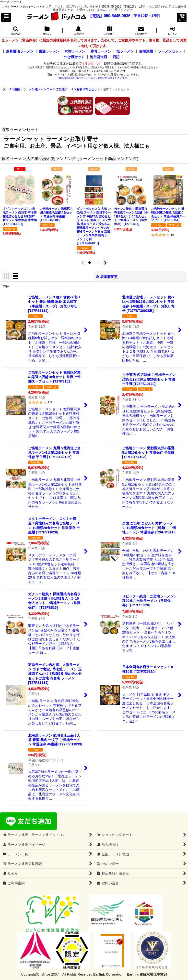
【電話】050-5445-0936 (109, 16)
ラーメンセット (170, 51)
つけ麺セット (74, 57)
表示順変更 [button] (107, 277)
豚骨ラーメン (101, 51)
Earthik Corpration (108, 974)
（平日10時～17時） (146, 16)
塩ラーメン (125, 51)
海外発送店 (99, 57)
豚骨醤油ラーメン (20, 51)
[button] (6, 18)
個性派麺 (146, 51)
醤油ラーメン (49, 51)
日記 (116, 57)
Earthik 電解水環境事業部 (147, 974)
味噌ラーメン (75, 51)
